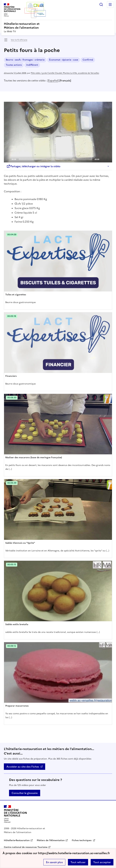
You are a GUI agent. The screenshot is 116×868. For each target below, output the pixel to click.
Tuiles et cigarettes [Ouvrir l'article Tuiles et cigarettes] (16, 295)
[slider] (55, 159)
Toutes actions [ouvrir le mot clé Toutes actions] (14, 65)
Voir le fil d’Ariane (19, 40)
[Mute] (103, 159)
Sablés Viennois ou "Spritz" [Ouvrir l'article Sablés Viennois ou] (20, 543)
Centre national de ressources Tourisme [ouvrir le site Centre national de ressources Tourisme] (26, 847)
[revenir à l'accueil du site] (58, 26)
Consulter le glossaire (25, 793)
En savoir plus (54, 862)
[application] (58, 132)
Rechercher (101, 5)
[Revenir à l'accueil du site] (15, 814)
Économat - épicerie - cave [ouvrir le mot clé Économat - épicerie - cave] (64, 60)
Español (53, 80)
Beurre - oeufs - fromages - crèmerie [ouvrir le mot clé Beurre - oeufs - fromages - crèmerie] (25, 60)
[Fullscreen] (108, 159)
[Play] (58, 132)
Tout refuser (78, 862)
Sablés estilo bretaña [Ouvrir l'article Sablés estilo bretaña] (17, 624)
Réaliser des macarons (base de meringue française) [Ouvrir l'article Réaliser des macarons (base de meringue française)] (34, 457)
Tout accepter (102, 862)
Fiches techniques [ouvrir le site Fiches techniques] (82, 840)
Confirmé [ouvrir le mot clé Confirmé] (88, 60)
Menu (110, 5)
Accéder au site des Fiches (23, 767)
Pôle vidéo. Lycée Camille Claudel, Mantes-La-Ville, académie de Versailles (65, 73)
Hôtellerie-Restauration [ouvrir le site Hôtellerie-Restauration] (17, 840)
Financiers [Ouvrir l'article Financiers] (11, 376)
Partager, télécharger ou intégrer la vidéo (33, 166)
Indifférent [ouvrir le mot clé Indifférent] (32, 65)
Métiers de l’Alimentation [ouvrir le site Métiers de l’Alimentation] (51, 840)
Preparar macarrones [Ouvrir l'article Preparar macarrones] (17, 706)
